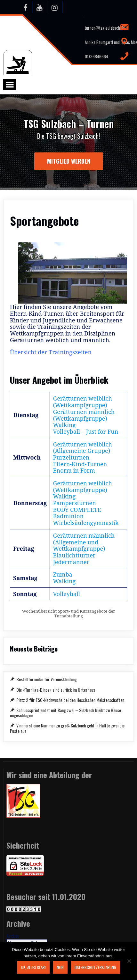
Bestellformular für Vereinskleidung (47, 679)
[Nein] (129, 961)
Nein (60, 967)
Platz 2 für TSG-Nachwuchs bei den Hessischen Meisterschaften (70, 700)
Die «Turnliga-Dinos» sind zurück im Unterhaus (56, 690)
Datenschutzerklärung (95, 967)
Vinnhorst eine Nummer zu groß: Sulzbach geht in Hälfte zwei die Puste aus (67, 728)
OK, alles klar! (33, 967)
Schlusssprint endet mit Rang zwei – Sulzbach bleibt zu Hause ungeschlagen (65, 713)
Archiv (13, 936)
